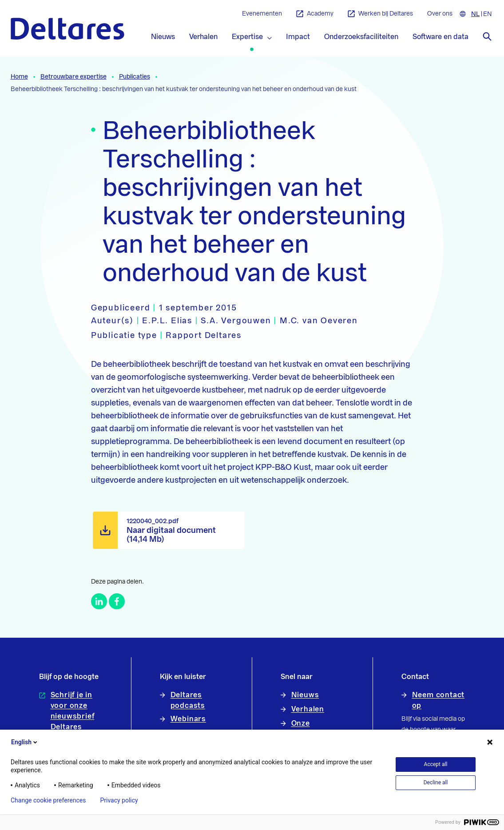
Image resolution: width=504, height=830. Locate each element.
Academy (315, 14)
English (25, 742)
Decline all (436, 782)
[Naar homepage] (67, 29)
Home (19, 77)
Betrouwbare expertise (73, 77)
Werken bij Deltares (380, 14)
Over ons (440, 14)
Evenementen (262, 14)
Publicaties (135, 77)
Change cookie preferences (48, 800)
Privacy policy (119, 800)
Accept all (436, 764)
